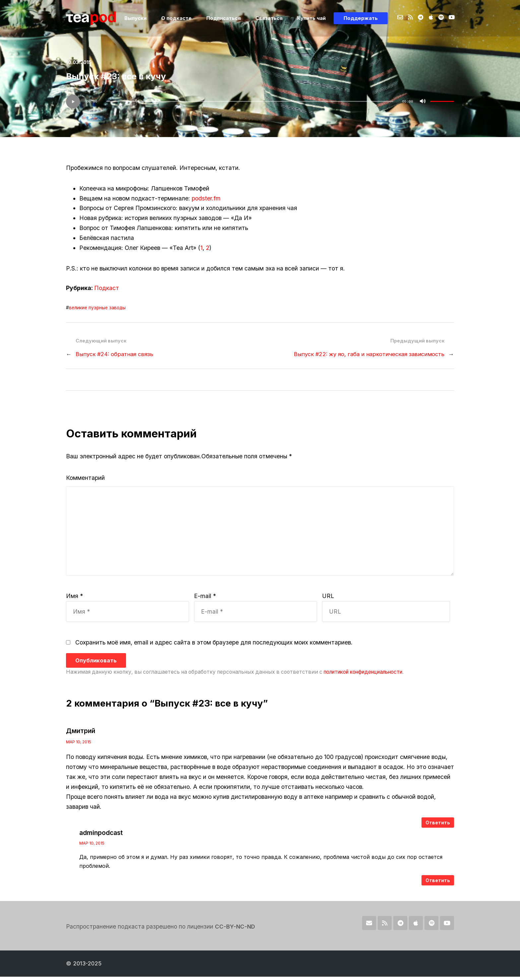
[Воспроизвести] (73, 102)
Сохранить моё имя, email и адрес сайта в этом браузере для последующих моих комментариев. (214, 646)
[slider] (250, 101)
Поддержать (362, 18)
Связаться (274, 18)
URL (328, 600)
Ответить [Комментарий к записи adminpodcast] (438, 884)
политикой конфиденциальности (367, 676)
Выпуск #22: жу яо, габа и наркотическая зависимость (367, 354)
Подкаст (107, 288)
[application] (260, 102)
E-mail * (205, 600)
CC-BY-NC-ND (235, 930)
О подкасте (186, 18)
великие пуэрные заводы (98, 308)
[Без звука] (423, 102)
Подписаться (231, 18)
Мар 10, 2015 (79, 746)
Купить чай (315, 18)
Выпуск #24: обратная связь (115, 354)
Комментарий (85, 478)
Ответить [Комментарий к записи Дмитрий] (438, 826)
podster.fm (206, 198)
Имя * (74, 600)
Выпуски (147, 18)
